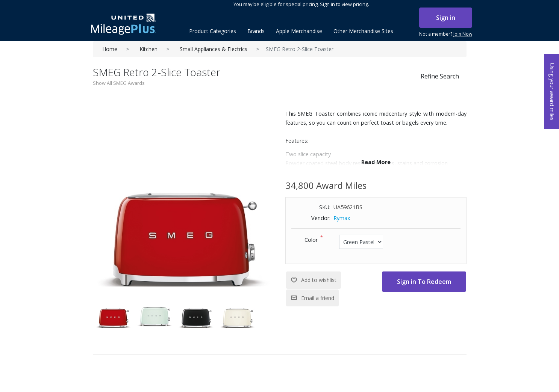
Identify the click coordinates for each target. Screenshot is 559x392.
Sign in (446, 18)
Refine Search (440, 76)
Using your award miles (552, 92)
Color (311, 240)
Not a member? (446, 34)
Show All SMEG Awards (119, 83)
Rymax (342, 218)
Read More (376, 162)
